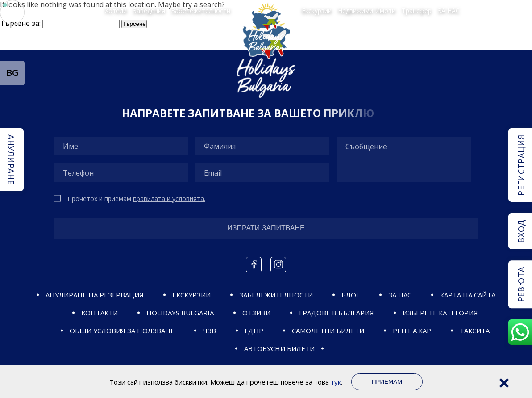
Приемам (387, 382)
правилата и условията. (169, 199)
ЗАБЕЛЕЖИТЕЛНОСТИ (276, 295)
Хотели (116, 10)
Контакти (100, 313)
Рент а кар (412, 331)
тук (336, 382)
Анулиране (11, 159)
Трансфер (417, 10)
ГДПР (254, 331)
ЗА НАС (449, 10)
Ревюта (521, 284)
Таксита (475, 331)
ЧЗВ (210, 331)
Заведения (149, 10)
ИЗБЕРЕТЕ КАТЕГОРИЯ (440, 313)
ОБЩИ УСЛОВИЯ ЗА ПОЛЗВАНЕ (122, 331)
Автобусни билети (279, 348)
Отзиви (256, 313)
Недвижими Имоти (367, 10)
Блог (351, 295)
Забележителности (201, 10)
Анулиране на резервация (95, 295)
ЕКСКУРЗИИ (191, 295)
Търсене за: (20, 23)
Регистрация (521, 165)
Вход (521, 231)
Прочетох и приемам (136, 199)
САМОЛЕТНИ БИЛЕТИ (328, 331)
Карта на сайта (468, 295)
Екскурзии (317, 10)
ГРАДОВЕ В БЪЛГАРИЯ (337, 313)
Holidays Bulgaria (180, 313)
